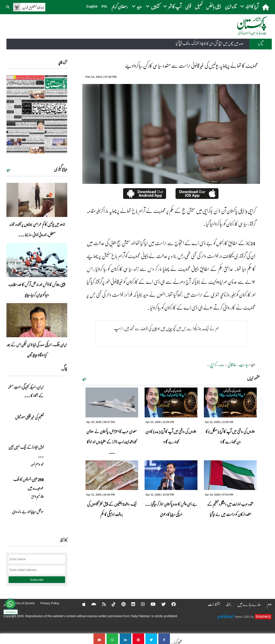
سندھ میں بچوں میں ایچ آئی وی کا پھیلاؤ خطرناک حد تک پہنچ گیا (210, 44)
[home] (266, 7)
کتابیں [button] (152, 6)
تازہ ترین (231, 6)
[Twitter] (161, 604)
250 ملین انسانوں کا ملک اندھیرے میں (28, 484)
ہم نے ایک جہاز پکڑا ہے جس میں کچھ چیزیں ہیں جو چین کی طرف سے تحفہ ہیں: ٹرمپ (167, 328)
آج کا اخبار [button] (249, 6)
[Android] (91, 604)
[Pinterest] (121, 604)
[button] (8, 6)
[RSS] (101, 604)
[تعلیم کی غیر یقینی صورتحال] (57, 424)
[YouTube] (150, 604)
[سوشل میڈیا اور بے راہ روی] (57, 519)
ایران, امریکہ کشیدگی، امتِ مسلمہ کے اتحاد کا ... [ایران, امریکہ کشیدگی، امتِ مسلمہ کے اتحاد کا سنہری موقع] (26, 391)
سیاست (244, 365)
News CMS (243, 617)
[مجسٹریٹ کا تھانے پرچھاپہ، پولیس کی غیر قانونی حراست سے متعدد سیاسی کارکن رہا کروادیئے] (164, 639)
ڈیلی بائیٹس (213, 6)
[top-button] (5, 605)
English (92, 6)
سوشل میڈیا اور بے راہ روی (28, 511)
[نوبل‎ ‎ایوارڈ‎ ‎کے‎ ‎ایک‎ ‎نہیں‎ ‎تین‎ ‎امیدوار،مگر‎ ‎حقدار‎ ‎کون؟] (57, 455)
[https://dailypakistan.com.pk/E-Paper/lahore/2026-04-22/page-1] (37, 114)
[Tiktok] (111, 604)
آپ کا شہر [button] (172, 6)
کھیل (199, 6)
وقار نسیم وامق (37, 496)
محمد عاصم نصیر (37, 464)
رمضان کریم (120, 6)
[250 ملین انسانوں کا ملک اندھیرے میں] (57, 487)
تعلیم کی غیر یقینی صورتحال (29, 417)
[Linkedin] (130, 604)
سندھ (222, 365)
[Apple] (81, 604)
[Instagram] (140, 604)
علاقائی (232, 365)
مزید (84, 378)
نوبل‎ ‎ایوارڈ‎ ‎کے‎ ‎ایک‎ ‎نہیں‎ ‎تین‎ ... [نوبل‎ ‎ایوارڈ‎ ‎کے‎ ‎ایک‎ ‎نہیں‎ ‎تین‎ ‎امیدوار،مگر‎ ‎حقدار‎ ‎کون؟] (26, 451)
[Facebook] (171, 604)
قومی (188, 6)
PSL (105, 6)
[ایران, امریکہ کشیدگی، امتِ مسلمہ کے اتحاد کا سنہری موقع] (57, 394)
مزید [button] (137, 6)
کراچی (213, 365)
